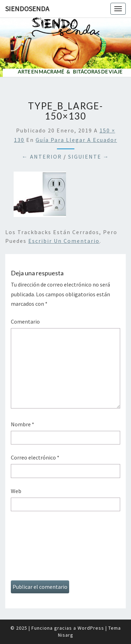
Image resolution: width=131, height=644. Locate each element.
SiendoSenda (27, 9)
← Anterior (42, 157)
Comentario (25, 321)
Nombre (23, 424)
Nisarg (66, 635)
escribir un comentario (64, 241)
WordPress (91, 628)
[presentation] (39, 548)
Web (16, 491)
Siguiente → (89, 157)
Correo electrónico (35, 457)
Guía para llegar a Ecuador (76, 140)
